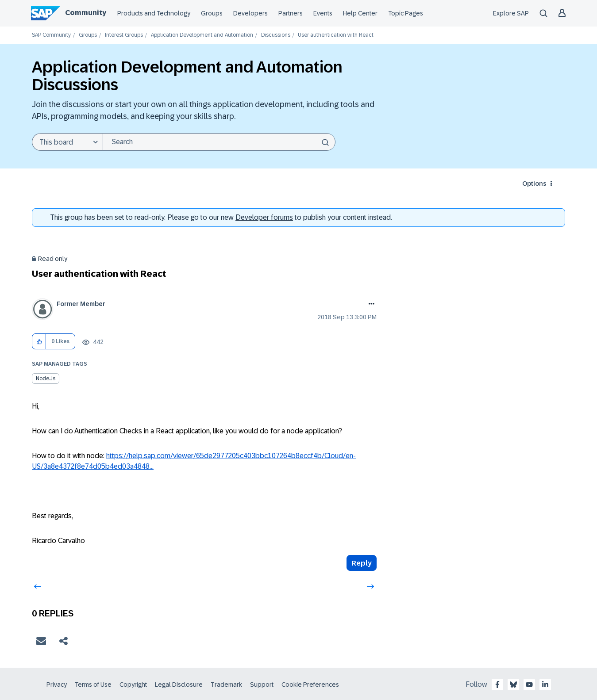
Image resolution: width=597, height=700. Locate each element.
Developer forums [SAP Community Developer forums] (264, 217)
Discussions (276, 35)
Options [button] (534, 184)
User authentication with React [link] (336, 35)
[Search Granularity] (67, 142)
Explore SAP (511, 13)
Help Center (360, 13)
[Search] (219, 142)
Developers (250, 13)
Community (86, 13)
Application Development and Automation (202, 35)
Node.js (46, 379)
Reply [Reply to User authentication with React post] (362, 563)
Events (323, 13)
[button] (39, 342)
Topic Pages (406, 13)
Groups (212, 13)
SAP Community (51, 35)
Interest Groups (124, 35)
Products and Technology (154, 13)
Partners (291, 13)
